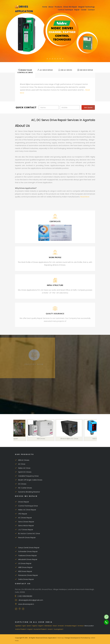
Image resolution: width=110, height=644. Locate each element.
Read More (85, 197)
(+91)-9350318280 (24, 596)
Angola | (30, 629)
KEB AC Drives (65, 70)
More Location (89, 626)
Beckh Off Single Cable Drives (29, 480)
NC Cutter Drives (23, 488)
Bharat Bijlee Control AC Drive (25, 71)
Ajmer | (29, 626)
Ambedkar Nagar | (71, 626)
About (51, 7)
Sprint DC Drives (23, 472)
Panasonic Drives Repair (26, 575)
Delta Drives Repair (24, 579)
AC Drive (20, 464)
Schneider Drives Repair (26, 551)
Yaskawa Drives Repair (26, 555)
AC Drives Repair (23, 518)
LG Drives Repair (23, 563)
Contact (91, 10)
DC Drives (21, 484)
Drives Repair (22, 502)
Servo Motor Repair (24, 526)
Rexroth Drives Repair (25, 537)
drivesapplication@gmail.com (29, 600)
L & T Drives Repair (24, 530)
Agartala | (19, 626)
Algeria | (35, 626)
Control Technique (65, 10)
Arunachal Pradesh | (40, 629)
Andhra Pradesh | (21, 629)
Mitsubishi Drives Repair (26, 559)
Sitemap (61, 638)
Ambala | (61, 626)
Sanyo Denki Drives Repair (27, 548)
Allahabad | (48, 626)
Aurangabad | (59, 629)
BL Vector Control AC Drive (27, 533)
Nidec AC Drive (23, 468)
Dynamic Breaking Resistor (27, 492)
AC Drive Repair (45, 70)
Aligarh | (41, 626)
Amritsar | (81, 626)
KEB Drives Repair (24, 571)
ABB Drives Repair (24, 567)
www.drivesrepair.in (24, 604)
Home (45, 7)
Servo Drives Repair (25, 522)
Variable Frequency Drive (27, 476)
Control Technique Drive (26, 506)
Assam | (51, 629)
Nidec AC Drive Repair (26, 510)
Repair (77, 10)
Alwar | (55, 626)
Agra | (24, 626)
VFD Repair (21, 514)
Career (84, 10)
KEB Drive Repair (85, 70)
